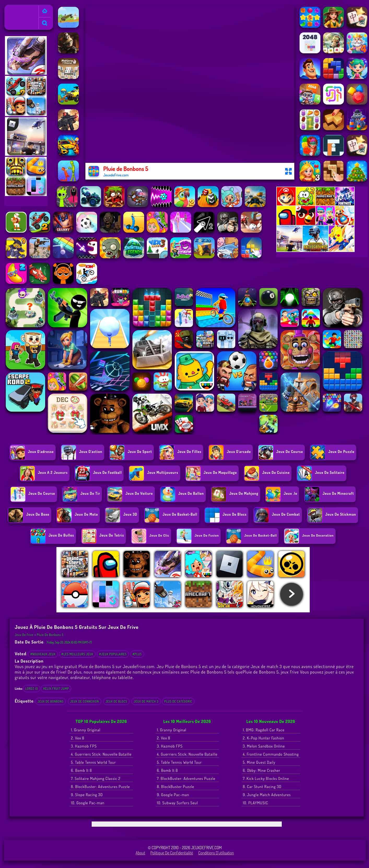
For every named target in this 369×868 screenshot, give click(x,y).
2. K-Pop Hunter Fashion (264, 738)
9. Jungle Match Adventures (267, 795)
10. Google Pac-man (88, 803)
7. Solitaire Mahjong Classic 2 (96, 778)
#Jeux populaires (113, 654)
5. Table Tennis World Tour (93, 762)
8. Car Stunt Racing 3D (262, 787)
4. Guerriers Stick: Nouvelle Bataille (101, 754)
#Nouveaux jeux (43, 654)
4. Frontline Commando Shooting (271, 754)
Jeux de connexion (85, 701)
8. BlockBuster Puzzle (176, 787)
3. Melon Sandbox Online (264, 746)
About (140, 853)
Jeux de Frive (17, 8)
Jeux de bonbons (51, 701)
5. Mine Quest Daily (259, 762)
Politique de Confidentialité (172, 853)
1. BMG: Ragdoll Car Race (264, 730)
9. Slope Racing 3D (87, 795)
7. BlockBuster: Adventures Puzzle (186, 778)
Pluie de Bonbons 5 (50, 635)
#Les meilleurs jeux (77, 654)
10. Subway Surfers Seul (177, 803)
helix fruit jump (56, 689)
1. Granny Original (86, 730)
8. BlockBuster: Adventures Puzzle (101, 787)
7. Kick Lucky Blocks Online (266, 778)
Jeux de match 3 (146, 701)
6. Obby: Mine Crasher (262, 770)
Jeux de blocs (116, 701)
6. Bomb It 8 (82, 770)
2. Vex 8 (78, 738)
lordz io (32, 689)
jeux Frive (290, 672)
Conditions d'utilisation (216, 853)
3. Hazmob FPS (84, 746)
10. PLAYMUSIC (256, 803)
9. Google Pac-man (173, 795)
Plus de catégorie (178, 701)
